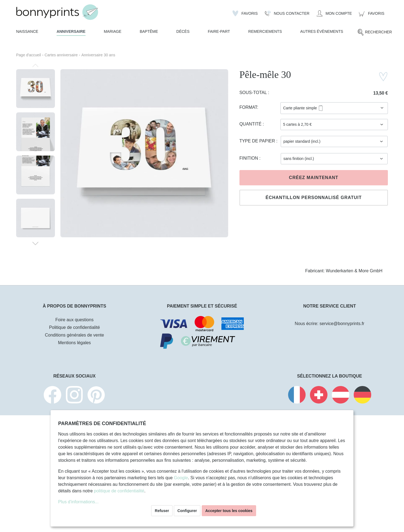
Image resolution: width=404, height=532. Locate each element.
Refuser (162, 511)
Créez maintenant (314, 178)
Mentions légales (74, 343)
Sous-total (254, 93)
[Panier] (372, 13)
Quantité (251, 124)
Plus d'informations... (78, 502)
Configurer (187, 511)
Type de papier (258, 141)
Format (248, 107)
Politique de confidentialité (74, 327)
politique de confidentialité (119, 491)
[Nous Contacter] (287, 13)
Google (181, 478)
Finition (249, 158)
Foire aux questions (75, 320)
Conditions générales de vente (74, 335)
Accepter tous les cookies (229, 511)
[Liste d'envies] (245, 13)
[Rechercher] (375, 32)
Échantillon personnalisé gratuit (314, 198)
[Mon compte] (334, 13)
